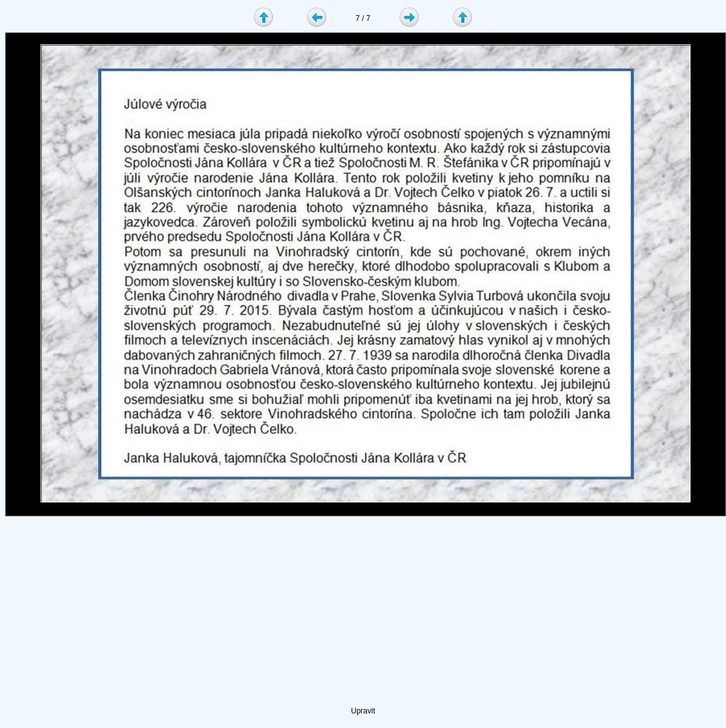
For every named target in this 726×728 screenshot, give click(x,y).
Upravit (363, 711)
